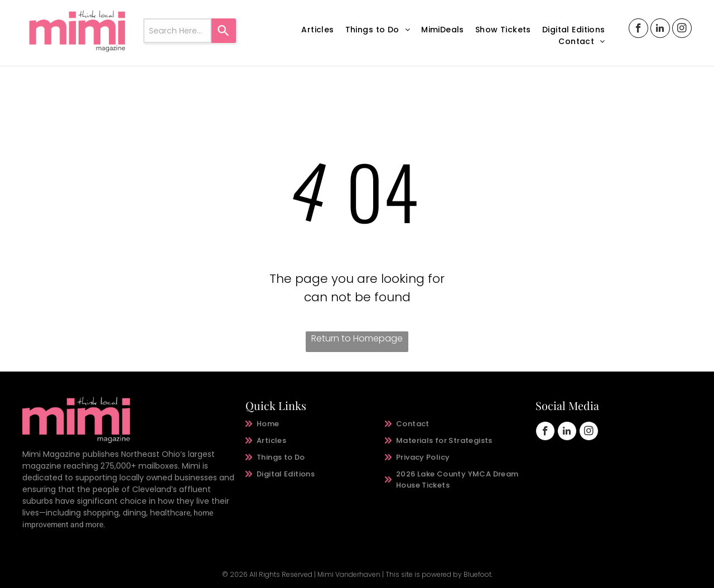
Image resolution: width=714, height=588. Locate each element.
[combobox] (177, 31)
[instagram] (682, 30)
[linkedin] (660, 30)
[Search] (224, 31)
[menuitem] (317, 30)
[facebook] (638, 30)
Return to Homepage (357, 338)
